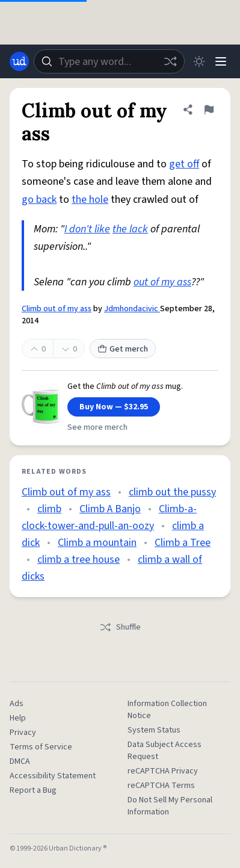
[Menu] (221, 61)
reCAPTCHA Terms (161, 786)
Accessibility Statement (53, 776)
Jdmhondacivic (132, 309)
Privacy (23, 733)
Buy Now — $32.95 (114, 407)
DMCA (20, 761)
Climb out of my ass (57, 309)
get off (184, 164)
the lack (130, 229)
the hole (90, 200)
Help (18, 718)
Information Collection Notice (167, 710)
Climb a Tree (183, 543)
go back (39, 200)
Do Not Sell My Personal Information (170, 806)
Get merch (123, 349)
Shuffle (120, 627)
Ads (17, 704)
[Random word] (170, 61)
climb (49, 509)
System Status (154, 730)
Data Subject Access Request (165, 751)
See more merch (97, 427)
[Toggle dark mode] (199, 61)
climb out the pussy (172, 492)
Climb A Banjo (110, 509)
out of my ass (162, 282)
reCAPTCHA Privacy (163, 771)
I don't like (87, 229)
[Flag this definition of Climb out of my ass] (209, 110)
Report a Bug (33, 790)
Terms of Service (41, 747)
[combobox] (109, 61)
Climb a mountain (97, 543)
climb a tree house (78, 560)
